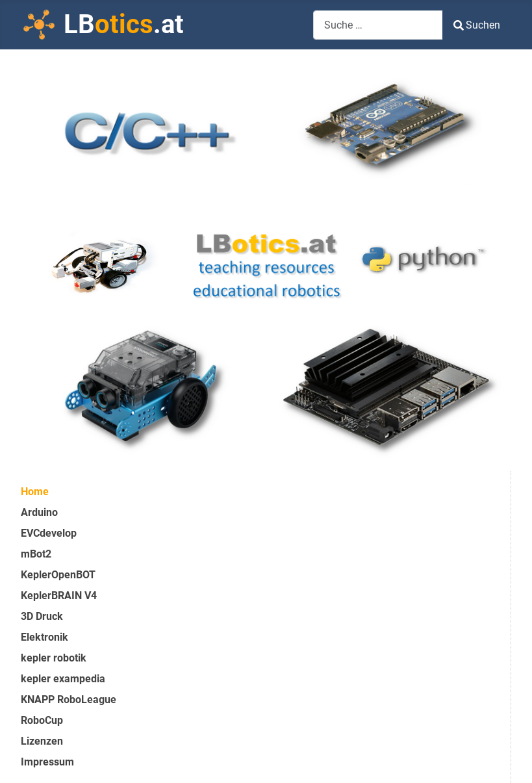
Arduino (39, 512)
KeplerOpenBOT (58, 575)
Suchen (477, 25)
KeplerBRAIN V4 (59, 596)
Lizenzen (42, 741)
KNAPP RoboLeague (69, 700)
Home (35, 492)
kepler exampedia (63, 679)
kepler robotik (54, 658)
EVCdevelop (49, 533)
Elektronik (44, 637)
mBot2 (36, 554)
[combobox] (378, 25)
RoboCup (42, 720)
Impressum (47, 762)
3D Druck (42, 616)
